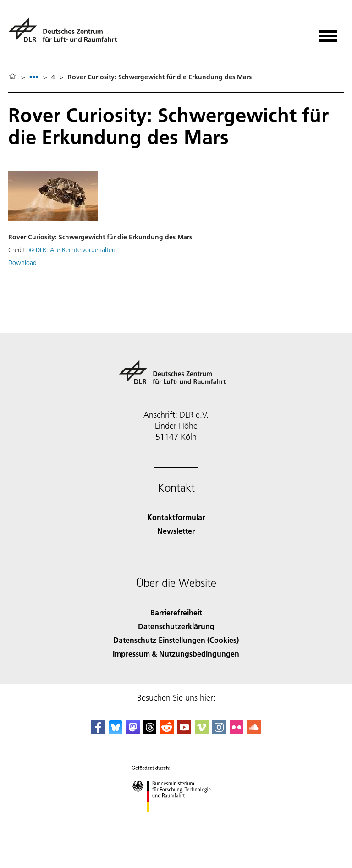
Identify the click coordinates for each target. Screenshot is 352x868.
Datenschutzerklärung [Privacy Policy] (176, 626)
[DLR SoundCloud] (254, 731)
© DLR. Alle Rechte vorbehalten (72, 250)
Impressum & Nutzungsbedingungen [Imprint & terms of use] (176, 654)
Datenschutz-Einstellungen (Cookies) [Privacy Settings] (176, 640)
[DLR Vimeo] (202, 731)
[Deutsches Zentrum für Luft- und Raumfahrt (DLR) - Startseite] (66, 34)
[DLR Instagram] (219, 731)
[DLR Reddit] (167, 731)
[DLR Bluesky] (115, 731)
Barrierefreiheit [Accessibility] (176, 612)
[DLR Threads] (150, 731)
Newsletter (176, 531)
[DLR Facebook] (98, 731)
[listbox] (34, 77)
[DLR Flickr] (236, 731)
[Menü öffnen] (328, 33)
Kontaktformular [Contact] (176, 517)
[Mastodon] (133, 731)
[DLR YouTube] (184, 731)
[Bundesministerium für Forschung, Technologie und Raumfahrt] (176, 820)
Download (22, 263)
